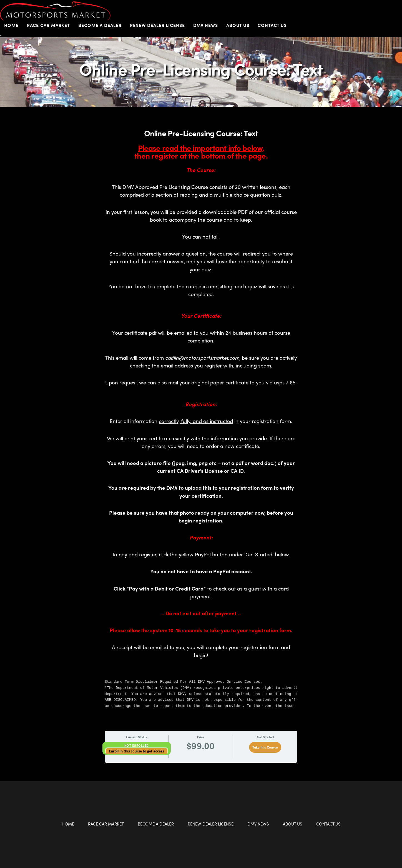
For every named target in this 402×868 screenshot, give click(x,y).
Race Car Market (49, 25)
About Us (238, 25)
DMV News (206, 25)
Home (11, 25)
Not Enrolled (137, 745)
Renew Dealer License (157, 25)
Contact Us (272, 25)
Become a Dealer (100, 25)
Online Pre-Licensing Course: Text (201, 69)
